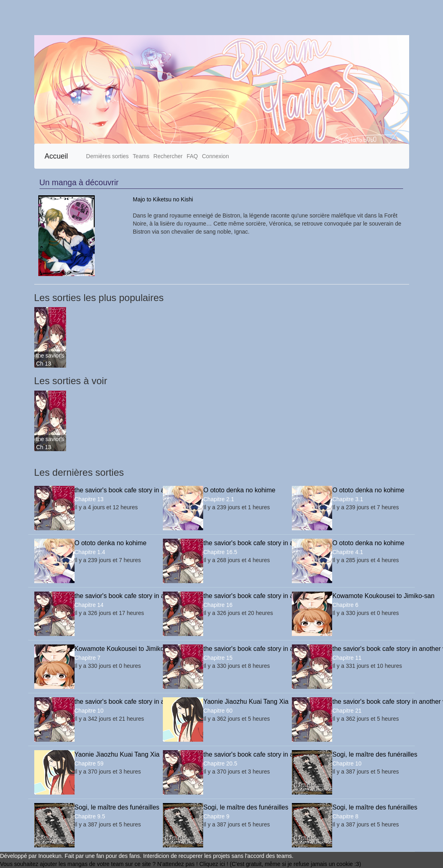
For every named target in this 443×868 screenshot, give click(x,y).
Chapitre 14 (89, 605)
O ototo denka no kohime (239, 490)
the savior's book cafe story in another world (50, 356)
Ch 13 (44, 364)
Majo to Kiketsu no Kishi (163, 199)
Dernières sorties (108, 156)
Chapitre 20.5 (220, 763)
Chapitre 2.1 (218, 499)
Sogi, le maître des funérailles (370, 754)
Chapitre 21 (347, 711)
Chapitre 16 (218, 605)
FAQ (192, 156)
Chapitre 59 (89, 763)
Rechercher (168, 156)
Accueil (56, 156)
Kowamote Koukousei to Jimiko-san (370, 596)
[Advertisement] (206, 18)
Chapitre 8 (345, 816)
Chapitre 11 (347, 658)
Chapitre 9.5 (90, 816)
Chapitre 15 (218, 658)
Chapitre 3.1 (347, 499)
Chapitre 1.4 (90, 552)
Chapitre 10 (89, 711)
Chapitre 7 (88, 658)
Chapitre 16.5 (220, 552)
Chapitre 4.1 (347, 552)
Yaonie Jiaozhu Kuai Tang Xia (241, 702)
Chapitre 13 (89, 499)
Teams (141, 156)
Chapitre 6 (345, 605)
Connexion (215, 156)
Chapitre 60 (218, 711)
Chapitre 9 (216, 816)
